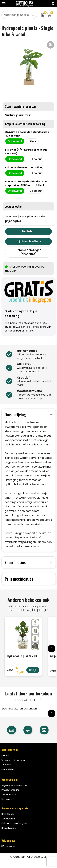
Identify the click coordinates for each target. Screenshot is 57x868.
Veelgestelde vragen (13, 760)
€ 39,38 (16, 670)
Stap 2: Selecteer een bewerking (25, 124)
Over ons (6, 765)
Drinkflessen (8, 814)
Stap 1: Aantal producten (20, 106)
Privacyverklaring (11, 790)
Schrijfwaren (8, 819)
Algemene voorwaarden (15, 785)
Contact (6, 755)
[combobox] (16, 15)
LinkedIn (8, 846)
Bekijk (33, 670)
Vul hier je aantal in (18, 115)
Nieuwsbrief (8, 769)
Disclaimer (7, 799)
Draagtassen (9, 828)
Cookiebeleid (9, 795)
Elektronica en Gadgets (14, 823)
